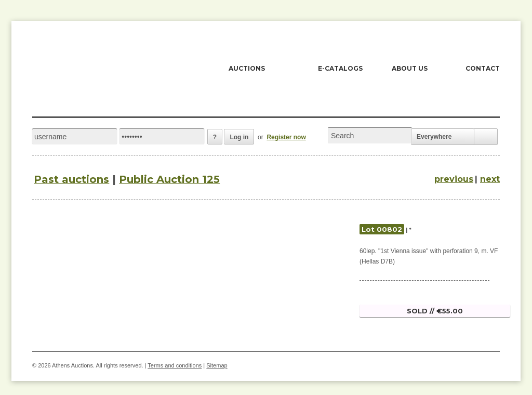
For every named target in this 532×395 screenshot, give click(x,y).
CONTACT (483, 68)
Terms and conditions (175, 365)
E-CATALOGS (340, 68)
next (490, 179)
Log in (239, 137)
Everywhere (434, 137)
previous (454, 179)
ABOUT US (410, 68)
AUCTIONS (247, 68)
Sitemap (217, 365)
